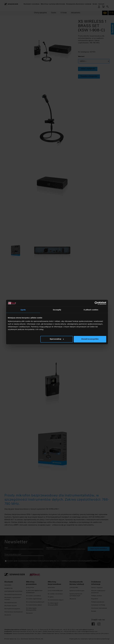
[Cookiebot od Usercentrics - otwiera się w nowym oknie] (96, 303)
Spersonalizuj (57, 339)
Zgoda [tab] (23, 310)
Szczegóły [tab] (57, 310)
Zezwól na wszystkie (90, 339)
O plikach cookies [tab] (91, 310)
